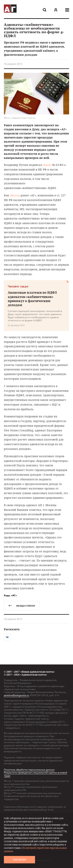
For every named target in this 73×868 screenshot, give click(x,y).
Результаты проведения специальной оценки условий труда (36, 774)
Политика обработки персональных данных (29, 770)
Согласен (19, 860)
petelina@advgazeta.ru (16, 695)
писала (15, 195)
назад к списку (22, 606)
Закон (47, 165)
